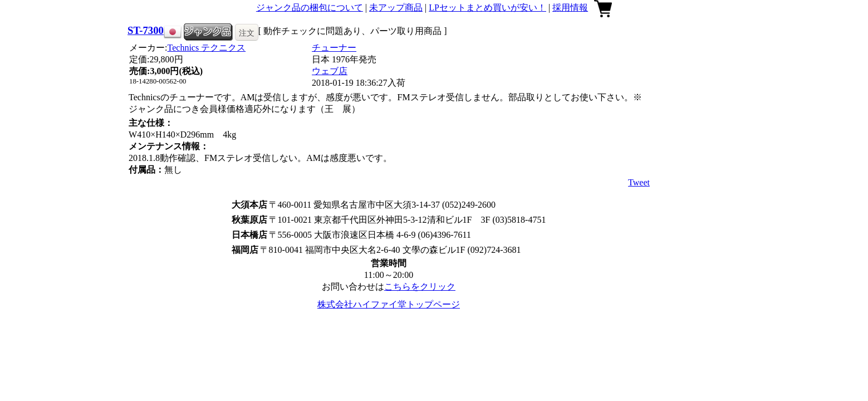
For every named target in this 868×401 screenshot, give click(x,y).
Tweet (639, 182)
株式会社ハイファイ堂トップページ (389, 304)
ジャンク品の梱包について (310, 8)
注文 (247, 33)
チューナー (334, 48)
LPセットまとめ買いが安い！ (487, 8)
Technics (207, 48)
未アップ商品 (396, 8)
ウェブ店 (330, 71)
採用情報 (570, 8)
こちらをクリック (420, 287)
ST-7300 (146, 30)
